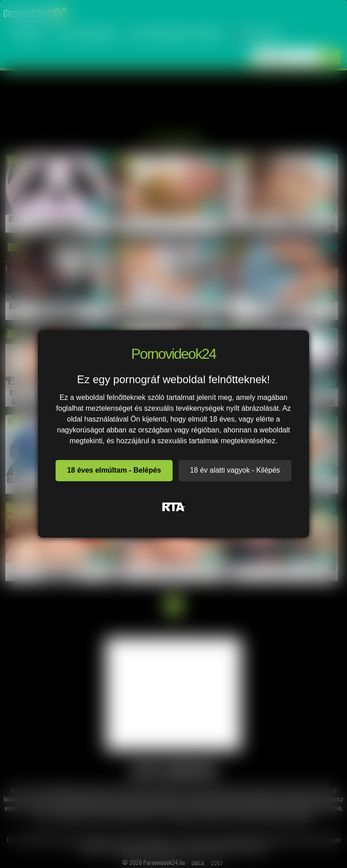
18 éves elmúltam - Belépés (114, 470)
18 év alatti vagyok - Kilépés (235, 470)
